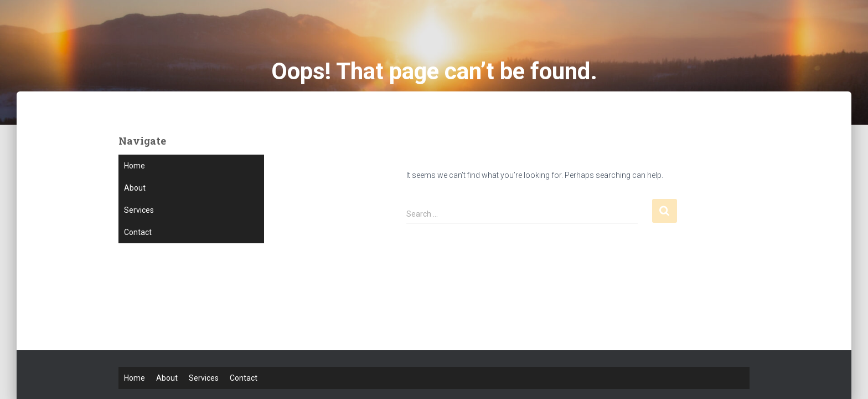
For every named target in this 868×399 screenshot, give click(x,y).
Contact (138, 232)
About (135, 188)
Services (139, 210)
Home (135, 166)
